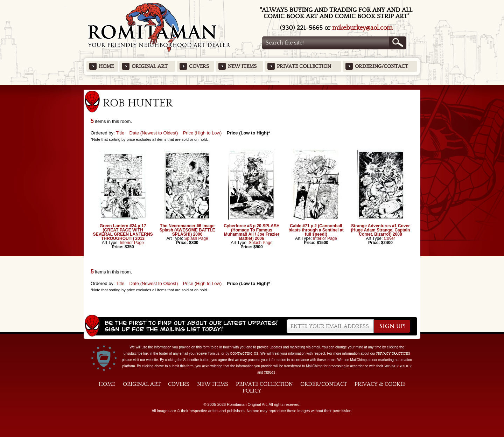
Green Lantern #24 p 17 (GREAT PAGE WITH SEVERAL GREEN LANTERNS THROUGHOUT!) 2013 (123, 232)
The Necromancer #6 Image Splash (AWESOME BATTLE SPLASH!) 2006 (187, 230)
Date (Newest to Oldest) (154, 133)
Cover (390, 238)
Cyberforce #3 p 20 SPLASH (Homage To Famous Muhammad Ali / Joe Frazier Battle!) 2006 (251, 232)
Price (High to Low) (202, 133)
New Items (242, 66)
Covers (199, 66)
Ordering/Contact (381, 66)
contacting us (244, 354)
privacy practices (393, 354)
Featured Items (252, 87)
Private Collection (304, 66)
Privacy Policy (398, 366)
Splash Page (196, 238)
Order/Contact (324, 384)
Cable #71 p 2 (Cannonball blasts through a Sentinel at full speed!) (316, 230)
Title (120, 133)
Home (106, 66)
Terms (270, 373)
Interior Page (132, 243)
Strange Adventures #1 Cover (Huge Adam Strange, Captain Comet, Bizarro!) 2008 (381, 230)
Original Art (150, 66)
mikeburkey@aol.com (362, 28)
